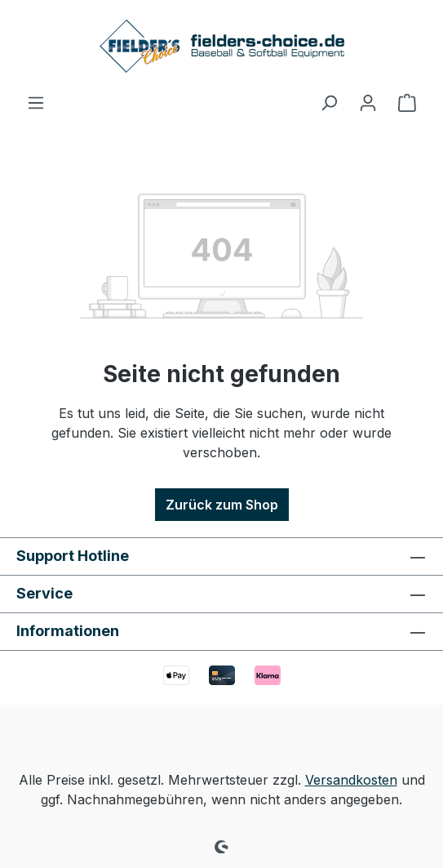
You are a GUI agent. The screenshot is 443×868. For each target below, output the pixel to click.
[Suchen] (329, 102)
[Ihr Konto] (368, 102)
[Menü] (36, 102)
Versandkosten (351, 780)
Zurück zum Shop (222, 505)
